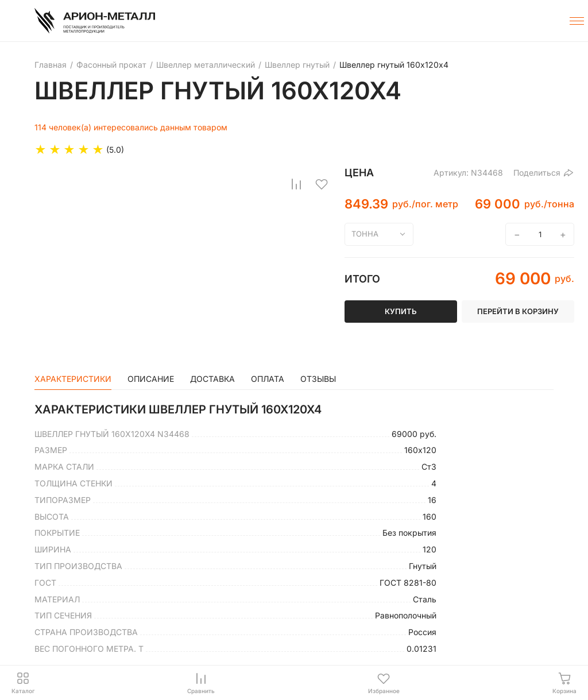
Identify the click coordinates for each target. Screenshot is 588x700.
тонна (365, 234)
